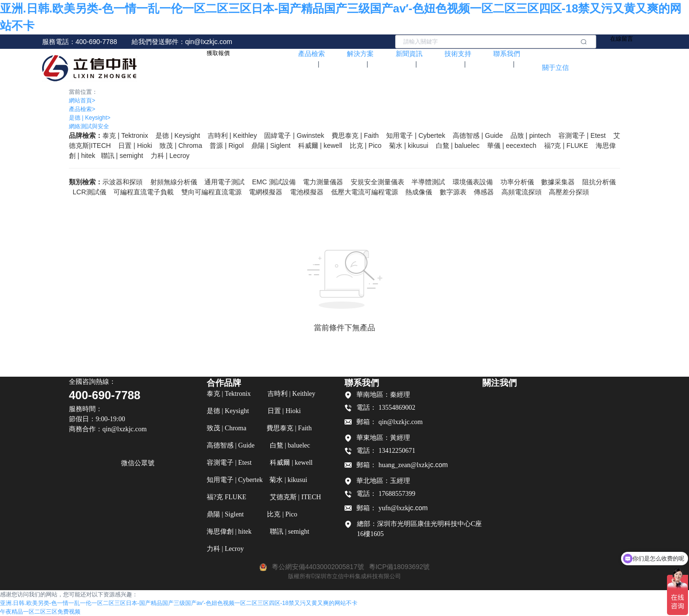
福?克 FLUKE (566, 146)
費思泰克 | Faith (355, 135)
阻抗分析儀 (599, 182)
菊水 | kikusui (409, 146)
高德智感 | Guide (478, 135)
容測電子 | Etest (582, 135)
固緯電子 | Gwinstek (294, 135)
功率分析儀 (517, 182)
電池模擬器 (307, 192)
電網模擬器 (266, 192)
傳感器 (484, 192)
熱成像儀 (419, 192)
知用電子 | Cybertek (416, 135)
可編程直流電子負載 (144, 192)
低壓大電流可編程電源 (365, 192)
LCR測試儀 (89, 192)
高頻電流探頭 (522, 192)
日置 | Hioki (135, 146)
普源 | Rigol (227, 146)
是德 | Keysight (90, 118)
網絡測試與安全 (89, 126)
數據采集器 (558, 182)
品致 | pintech (531, 135)
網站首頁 (82, 101)
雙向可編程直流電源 (211, 192)
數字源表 (453, 192)
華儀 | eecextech (512, 146)
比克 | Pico (366, 146)
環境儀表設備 (473, 182)
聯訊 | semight (122, 156)
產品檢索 (82, 109)
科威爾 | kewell (320, 146)
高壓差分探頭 (569, 192)
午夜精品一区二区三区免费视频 (40, 612)
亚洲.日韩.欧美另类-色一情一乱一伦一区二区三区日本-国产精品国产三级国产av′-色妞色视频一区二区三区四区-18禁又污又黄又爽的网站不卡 (179, 603)
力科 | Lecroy (170, 156)
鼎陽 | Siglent (271, 146)
